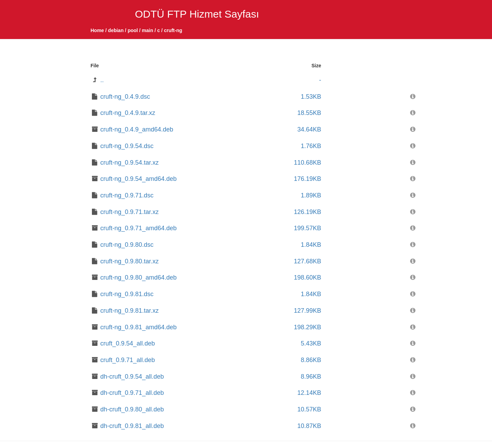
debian (116, 30)
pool (133, 30)
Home (97, 30)
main (148, 30)
